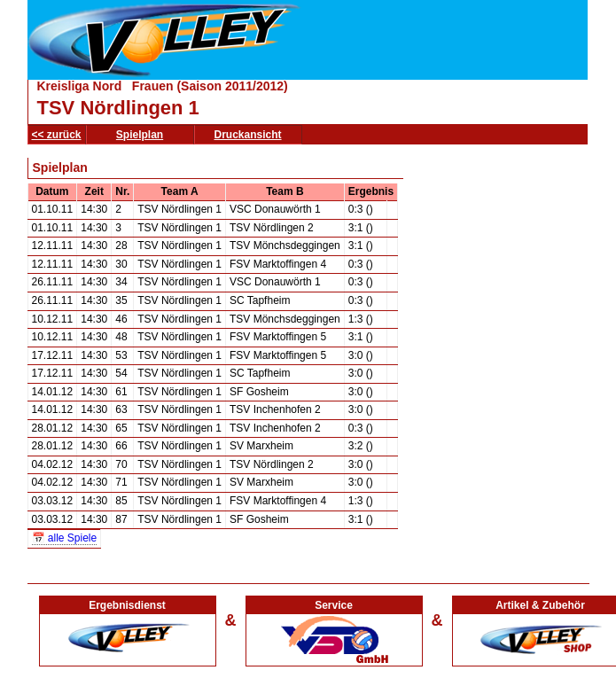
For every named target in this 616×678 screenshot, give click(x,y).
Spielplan (140, 135)
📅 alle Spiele (65, 538)
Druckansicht (248, 135)
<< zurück (57, 135)
